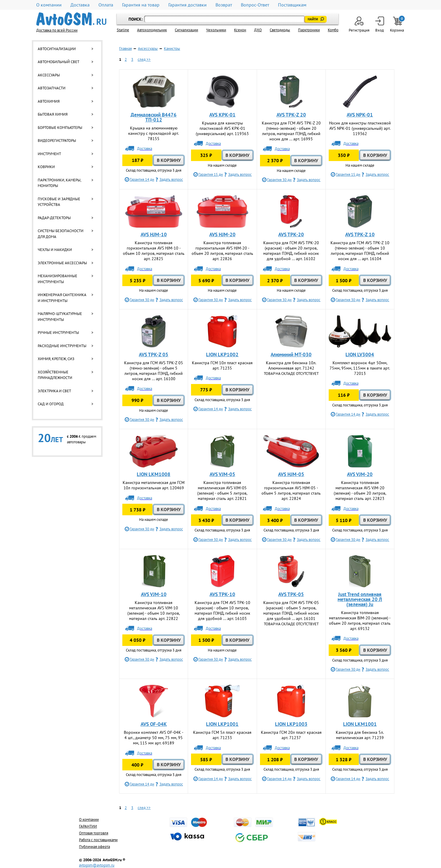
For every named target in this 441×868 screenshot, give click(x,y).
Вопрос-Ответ (255, 5)
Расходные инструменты (62, 346)
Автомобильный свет (59, 62)
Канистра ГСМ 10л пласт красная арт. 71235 (222, 365)
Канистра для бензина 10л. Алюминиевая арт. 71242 (291, 365)
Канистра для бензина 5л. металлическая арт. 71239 (360, 735)
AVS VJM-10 (154, 594)
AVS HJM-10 (154, 234)
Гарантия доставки (187, 5)
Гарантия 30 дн (279, 180)
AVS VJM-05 (222, 474)
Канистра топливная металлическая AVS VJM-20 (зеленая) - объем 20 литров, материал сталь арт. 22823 (360, 490)
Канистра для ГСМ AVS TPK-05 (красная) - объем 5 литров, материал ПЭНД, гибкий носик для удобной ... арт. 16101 (291, 611)
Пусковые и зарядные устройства (59, 202)
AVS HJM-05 (291, 474)
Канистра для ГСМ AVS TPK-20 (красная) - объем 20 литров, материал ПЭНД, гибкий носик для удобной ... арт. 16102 (291, 251)
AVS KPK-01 (222, 115)
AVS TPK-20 (291, 234)
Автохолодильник (152, 30)
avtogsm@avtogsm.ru (97, 865)
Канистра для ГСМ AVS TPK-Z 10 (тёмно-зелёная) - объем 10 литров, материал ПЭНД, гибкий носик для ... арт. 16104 (360, 251)
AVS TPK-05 (291, 594)
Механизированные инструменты (57, 279)
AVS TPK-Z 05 (154, 355)
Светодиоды (280, 30)
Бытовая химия (53, 114)
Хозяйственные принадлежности (55, 375)
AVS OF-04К (154, 724)
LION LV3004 (360, 355)
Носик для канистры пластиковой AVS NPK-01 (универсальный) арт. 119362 (360, 128)
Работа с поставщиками (98, 840)
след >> (144, 59)
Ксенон (240, 30)
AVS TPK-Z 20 (291, 115)
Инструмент (49, 154)
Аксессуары (49, 75)
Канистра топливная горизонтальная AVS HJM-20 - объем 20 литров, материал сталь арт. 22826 (222, 251)
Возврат (224, 5)
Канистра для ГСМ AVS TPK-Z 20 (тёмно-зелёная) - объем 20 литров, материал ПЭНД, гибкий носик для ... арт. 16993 (291, 131)
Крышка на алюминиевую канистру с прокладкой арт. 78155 (154, 133)
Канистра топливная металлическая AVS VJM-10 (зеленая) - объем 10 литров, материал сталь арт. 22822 (154, 611)
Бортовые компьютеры (60, 128)
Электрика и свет (54, 391)
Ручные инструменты (58, 333)
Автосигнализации (57, 49)
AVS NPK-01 (360, 115)
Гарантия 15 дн (211, 174)
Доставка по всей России (57, 30)
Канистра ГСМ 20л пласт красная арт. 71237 (291, 735)
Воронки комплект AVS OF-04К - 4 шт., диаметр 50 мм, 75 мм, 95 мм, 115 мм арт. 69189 (154, 738)
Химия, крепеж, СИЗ (56, 359)
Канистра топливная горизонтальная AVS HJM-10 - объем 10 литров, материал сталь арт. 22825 (154, 251)
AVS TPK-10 (222, 594)
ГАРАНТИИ (88, 826)
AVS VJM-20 (360, 474)
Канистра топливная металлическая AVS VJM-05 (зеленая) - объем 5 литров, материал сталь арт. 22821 (222, 490)
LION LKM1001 (360, 724)
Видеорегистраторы (57, 141)
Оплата (106, 5)
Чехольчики (216, 30)
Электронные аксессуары (62, 263)
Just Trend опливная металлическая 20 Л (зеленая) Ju (360, 599)
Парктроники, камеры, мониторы (59, 183)
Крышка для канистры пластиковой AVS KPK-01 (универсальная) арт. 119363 (222, 128)
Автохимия (49, 101)
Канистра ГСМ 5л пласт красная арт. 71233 (222, 735)
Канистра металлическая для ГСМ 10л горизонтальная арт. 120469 (154, 485)
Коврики (46, 167)
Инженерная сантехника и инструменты (62, 298)
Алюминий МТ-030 (291, 355)
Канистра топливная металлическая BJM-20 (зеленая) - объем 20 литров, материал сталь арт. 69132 (360, 621)
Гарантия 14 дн (142, 179)
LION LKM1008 (154, 474)
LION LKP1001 (222, 724)
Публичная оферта (94, 847)
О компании (49, 5)
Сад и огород (51, 404)
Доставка (80, 5)
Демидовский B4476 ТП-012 (154, 117)
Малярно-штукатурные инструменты (60, 317)
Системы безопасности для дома (61, 234)
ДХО (258, 30)
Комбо (333, 30)
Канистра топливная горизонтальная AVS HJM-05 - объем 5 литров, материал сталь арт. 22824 (291, 490)
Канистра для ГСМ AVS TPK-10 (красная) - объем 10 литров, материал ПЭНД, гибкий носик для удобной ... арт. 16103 (222, 611)
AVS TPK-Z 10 (360, 234)
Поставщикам (292, 5)
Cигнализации (186, 30)
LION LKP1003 (291, 724)
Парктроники (309, 30)
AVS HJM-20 (222, 234)
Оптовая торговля (94, 833)
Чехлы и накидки (55, 250)
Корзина (397, 25)
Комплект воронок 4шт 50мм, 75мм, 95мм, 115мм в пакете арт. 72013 (360, 368)
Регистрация (359, 25)
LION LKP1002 (222, 355)
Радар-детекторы (54, 218)
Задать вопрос (171, 179)
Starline (123, 30)
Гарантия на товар (141, 5)
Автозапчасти (52, 88)
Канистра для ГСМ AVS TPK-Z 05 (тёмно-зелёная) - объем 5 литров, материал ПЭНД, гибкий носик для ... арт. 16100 (154, 371)
